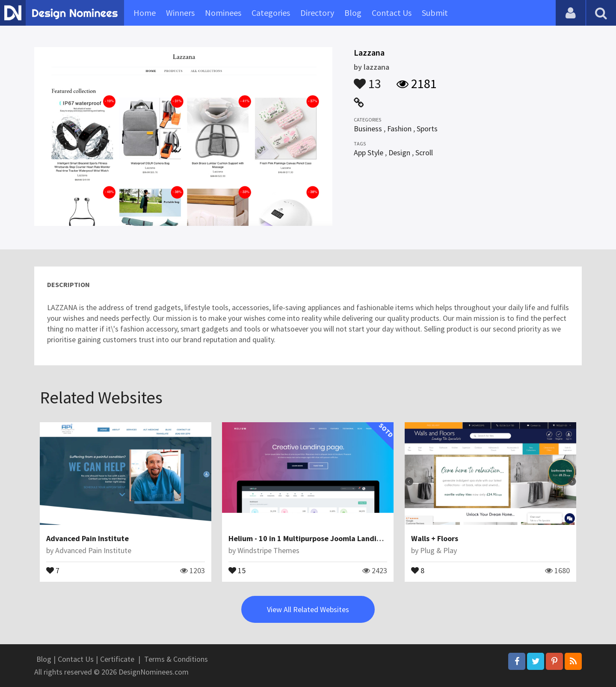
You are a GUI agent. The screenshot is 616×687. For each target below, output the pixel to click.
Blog (353, 13)
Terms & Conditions (176, 659)
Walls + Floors (435, 538)
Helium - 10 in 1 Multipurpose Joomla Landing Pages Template (335, 538)
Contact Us (392, 13)
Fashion (399, 129)
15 (237, 570)
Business (368, 129)
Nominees (223, 13)
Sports (427, 129)
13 (367, 80)
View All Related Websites (308, 609)
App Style (369, 153)
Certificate (117, 659)
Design (399, 153)
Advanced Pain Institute (87, 538)
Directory (317, 13)
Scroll (424, 153)
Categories (271, 13)
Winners (180, 13)
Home (145, 13)
